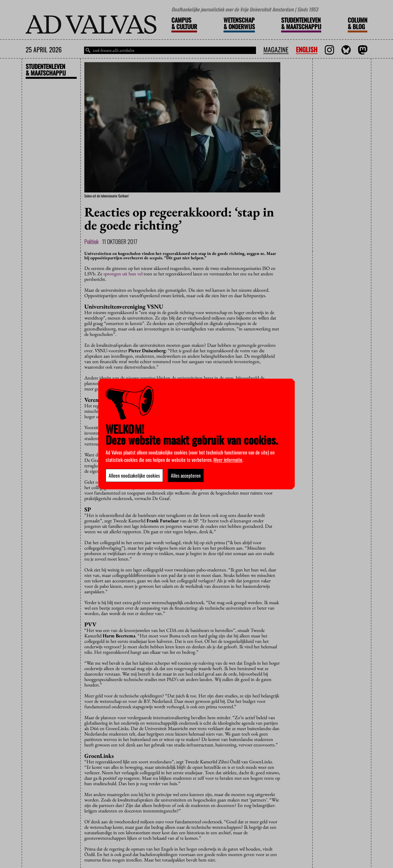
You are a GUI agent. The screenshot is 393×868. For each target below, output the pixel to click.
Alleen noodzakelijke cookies (134, 475)
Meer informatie (228, 460)
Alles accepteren (186, 475)
